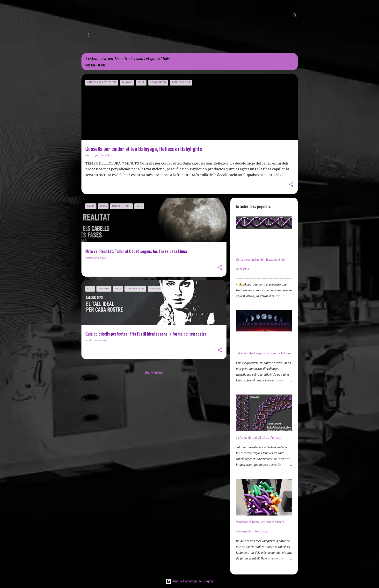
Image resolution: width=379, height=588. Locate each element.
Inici (89, 35)
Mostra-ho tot (95, 65)
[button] (291, 185)
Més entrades (154, 373)
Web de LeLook (117, 35)
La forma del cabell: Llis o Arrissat (258, 438)
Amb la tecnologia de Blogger (189, 581)
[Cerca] (295, 15)
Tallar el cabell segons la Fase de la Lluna (264, 353)
